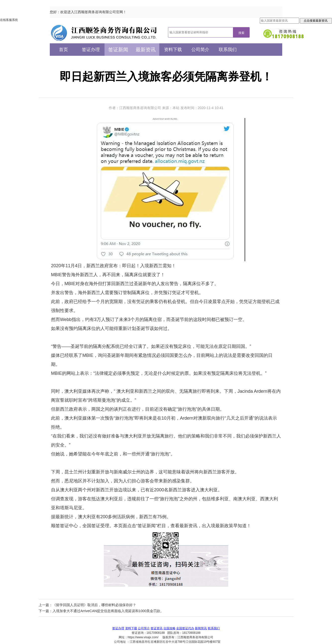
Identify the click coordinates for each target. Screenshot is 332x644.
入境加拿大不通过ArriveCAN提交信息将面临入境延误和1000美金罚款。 (108, 611)
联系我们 (228, 50)
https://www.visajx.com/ (143, 637)
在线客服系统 (9, 20)
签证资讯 (157, 628)
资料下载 (173, 50)
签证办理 (91, 50)
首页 (63, 50)
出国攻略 (169, 628)
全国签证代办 (185, 628)
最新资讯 (146, 50)
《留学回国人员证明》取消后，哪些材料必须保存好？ (94, 605)
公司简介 (200, 50)
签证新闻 (118, 50)
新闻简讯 (201, 628)
